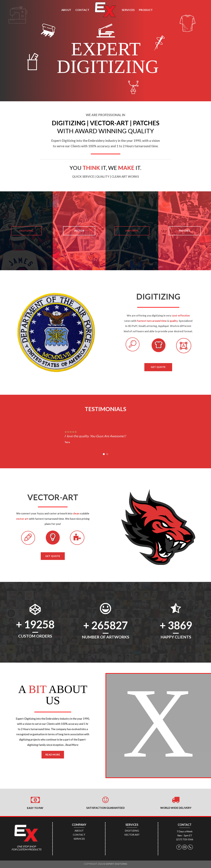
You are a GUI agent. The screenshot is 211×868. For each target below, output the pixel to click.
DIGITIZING (132, 831)
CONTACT (82, 10)
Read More (72, 745)
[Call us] (190, 847)
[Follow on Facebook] (179, 847)
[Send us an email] (185, 847)
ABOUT (66, 10)
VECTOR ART (132, 835)
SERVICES (128, 10)
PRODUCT (146, 10)
